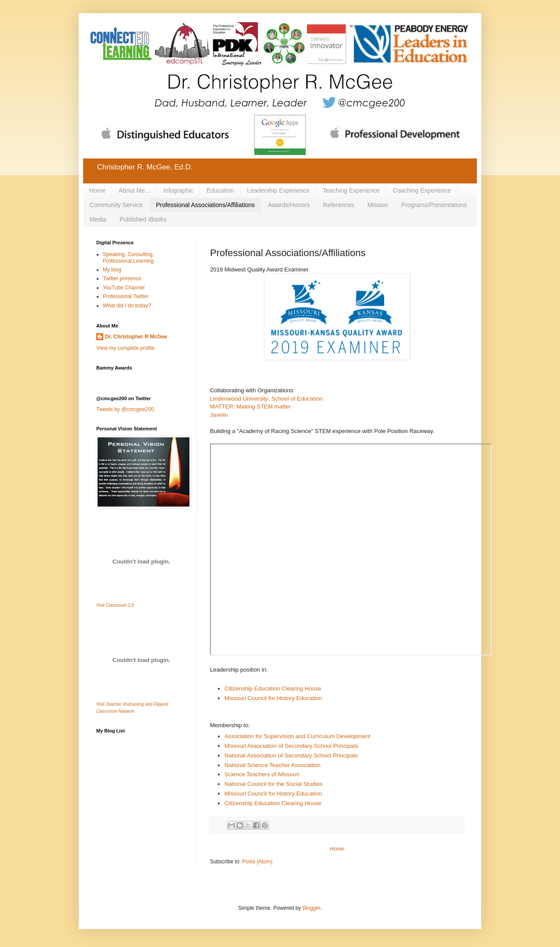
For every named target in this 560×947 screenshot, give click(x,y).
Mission (378, 205)
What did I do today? (127, 306)
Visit (115, 605)
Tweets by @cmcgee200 (125, 409)
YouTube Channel (124, 288)
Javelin (219, 415)
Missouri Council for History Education (273, 698)
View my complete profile (125, 348)
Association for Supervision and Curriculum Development (297, 736)
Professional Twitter (126, 296)
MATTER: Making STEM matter (250, 407)
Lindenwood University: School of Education (266, 399)
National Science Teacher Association (273, 765)
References (339, 205)
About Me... (134, 190)
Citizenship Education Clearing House (273, 688)
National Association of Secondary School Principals (291, 755)
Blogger (311, 908)
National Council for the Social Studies (273, 784)
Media (98, 219)
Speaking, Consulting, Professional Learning (128, 257)
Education (220, 190)
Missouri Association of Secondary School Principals (291, 746)
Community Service (116, 205)
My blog (112, 270)
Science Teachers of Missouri (262, 774)
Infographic (178, 190)
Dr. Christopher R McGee (136, 337)
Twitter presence (122, 278)
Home (97, 190)
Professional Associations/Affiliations (205, 205)
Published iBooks (143, 219)
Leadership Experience (278, 190)
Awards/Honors (289, 205)
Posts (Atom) (257, 862)
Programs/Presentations (434, 205)
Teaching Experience (351, 190)
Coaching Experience (422, 190)
